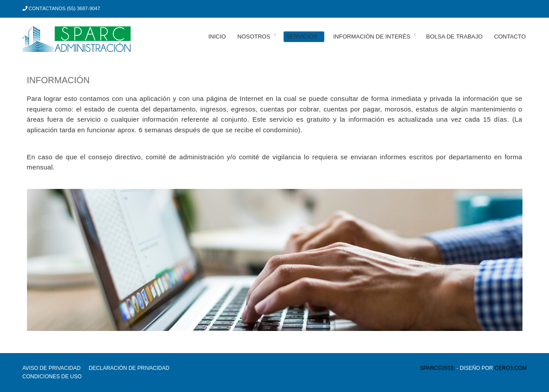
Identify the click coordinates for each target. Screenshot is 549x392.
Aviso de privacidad (52, 368)
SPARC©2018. (437, 368)
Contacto (510, 37)
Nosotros (254, 37)
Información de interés (372, 37)
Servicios (302, 37)
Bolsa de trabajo (454, 37)
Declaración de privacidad (129, 368)
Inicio (217, 37)
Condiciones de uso (52, 377)
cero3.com (511, 368)
